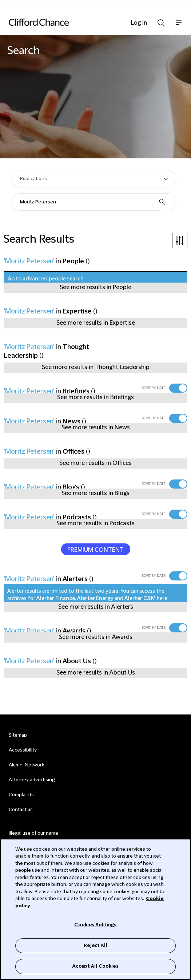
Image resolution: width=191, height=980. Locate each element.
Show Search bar (161, 23)
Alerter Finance (56, 599)
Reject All (95, 945)
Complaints (21, 795)
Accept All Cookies (95, 966)
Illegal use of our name (33, 833)
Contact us (21, 810)
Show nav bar (179, 26)
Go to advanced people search (45, 279)
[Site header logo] (85, 22)
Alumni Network (26, 765)
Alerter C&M (140, 599)
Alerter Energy (95, 599)
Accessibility (23, 750)
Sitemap (18, 735)
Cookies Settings (95, 925)
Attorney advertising (32, 780)
